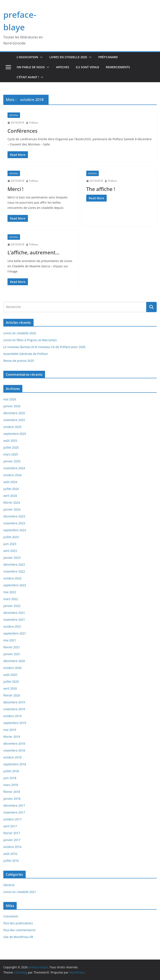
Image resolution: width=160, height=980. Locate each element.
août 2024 (10, 482)
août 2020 (10, 675)
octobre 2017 (12, 819)
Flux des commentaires (19, 930)
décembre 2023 (14, 516)
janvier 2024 (12, 509)
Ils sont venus (87, 67)
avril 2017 (10, 826)
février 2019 (12, 737)
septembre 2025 (15, 434)
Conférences (22, 131)
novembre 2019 (14, 709)
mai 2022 (10, 592)
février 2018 (12, 792)
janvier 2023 (12, 558)
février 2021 (12, 647)
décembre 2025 (14, 413)
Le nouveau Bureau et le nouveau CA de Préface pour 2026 (44, 347)
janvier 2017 (12, 840)
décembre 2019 (14, 702)
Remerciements (118, 67)
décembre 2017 (14, 805)
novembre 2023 (14, 523)
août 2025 (10, 441)
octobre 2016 (12, 847)
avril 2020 (10, 688)
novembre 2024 (14, 468)
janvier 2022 (12, 606)
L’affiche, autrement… (33, 252)
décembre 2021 (14, 613)
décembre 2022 (14, 564)
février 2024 (12, 503)
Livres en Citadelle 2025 (68, 57)
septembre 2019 (15, 723)
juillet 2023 (11, 537)
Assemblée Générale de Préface (26, 354)
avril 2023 (10, 551)
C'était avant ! (28, 77)
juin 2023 (10, 544)
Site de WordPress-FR (18, 937)
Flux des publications (18, 923)
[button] (40, 57)
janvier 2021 (12, 654)
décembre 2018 (14, 744)
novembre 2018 (14, 750)
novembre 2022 (14, 571)
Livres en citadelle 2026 (20, 333)
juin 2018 (10, 778)
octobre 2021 (12, 626)
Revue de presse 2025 (19, 361)
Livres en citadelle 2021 (20, 892)
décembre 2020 (14, 661)
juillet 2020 (11, 682)
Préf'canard (108, 57)
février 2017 (12, 833)
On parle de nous (31, 67)
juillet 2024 (11, 489)
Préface (34, 123)
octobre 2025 (12, 427)
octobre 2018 (12, 757)
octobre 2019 (12, 716)
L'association (27, 57)
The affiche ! (101, 189)
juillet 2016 (11, 861)
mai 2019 (10, 730)
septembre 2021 (15, 633)
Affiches (63, 67)
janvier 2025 (12, 461)
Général (14, 115)
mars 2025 (11, 454)
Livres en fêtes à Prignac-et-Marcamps (30, 340)
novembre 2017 (14, 812)
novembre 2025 (14, 420)
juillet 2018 (11, 771)
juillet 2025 (11, 447)
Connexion (11, 916)
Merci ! (15, 189)
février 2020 (12, 695)
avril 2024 (10, 496)
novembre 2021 (14, 620)
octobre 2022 (12, 578)
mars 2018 (11, 785)
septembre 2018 (15, 764)
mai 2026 (10, 399)
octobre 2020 (12, 668)
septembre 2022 (15, 585)
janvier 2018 (12, 799)
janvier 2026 (12, 406)
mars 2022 (11, 599)
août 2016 (10, 854)
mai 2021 (10, 640)
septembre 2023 (15, 530)
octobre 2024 (12, 475)
